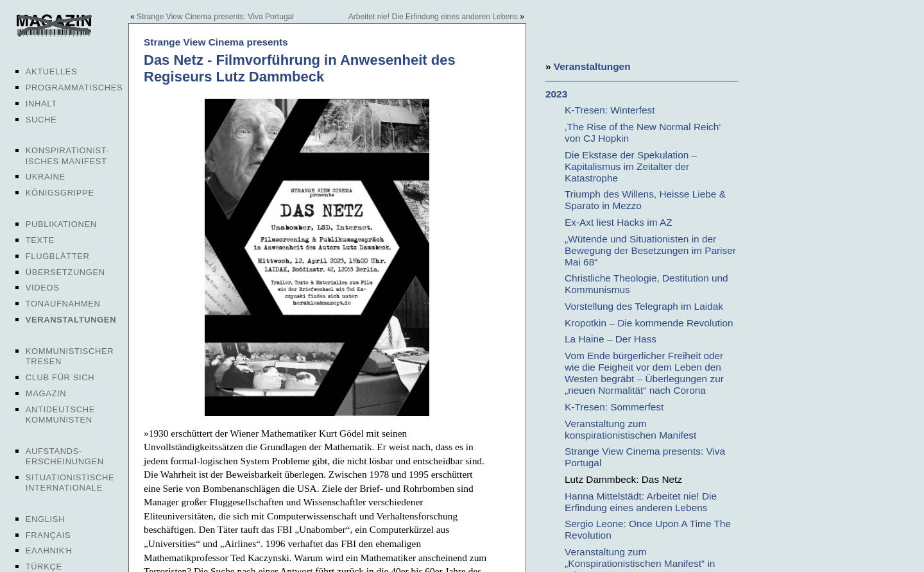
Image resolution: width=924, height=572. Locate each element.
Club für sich (60, 377)
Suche (41, 120)
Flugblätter (58, 256)
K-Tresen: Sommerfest (614, 407)
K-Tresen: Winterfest (610, 110)
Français (48, 535)
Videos (43, 288)
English (45, 519)
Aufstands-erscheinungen (65, 456)
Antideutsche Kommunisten (60, 415)
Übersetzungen (65, 272)
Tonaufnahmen (63, 304)
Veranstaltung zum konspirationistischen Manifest (630, 429)
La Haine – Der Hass (611, 339)
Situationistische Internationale (70, 483)
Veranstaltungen (71, 320)
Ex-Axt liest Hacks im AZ (619, 222)
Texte (40, 240)
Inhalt (41, 104)
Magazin (46, 393)
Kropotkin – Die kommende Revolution (649, 323)
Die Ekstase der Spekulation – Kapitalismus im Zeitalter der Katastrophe (631, 166)
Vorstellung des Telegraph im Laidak (644, 306)
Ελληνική (49, 551)
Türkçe (44, 567)
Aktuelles (52, 71)
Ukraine (46, 177)
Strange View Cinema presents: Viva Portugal (215, 17)
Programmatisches (74, 88)
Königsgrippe (60, 193)
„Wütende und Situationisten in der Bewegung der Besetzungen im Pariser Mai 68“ (650, 250)
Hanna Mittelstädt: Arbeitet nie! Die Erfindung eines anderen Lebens (641, 502)
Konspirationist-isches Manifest (68, 156)
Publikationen (61, 224)
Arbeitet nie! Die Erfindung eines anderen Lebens (433, 17)
